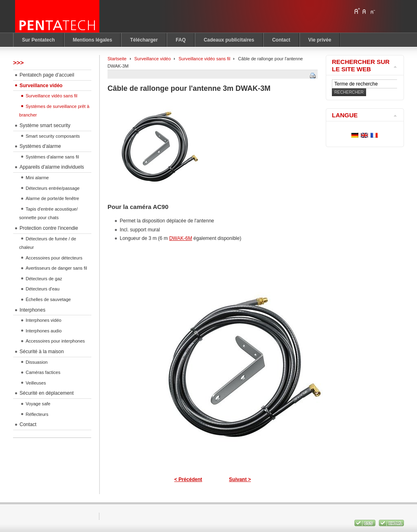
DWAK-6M (180, 238)
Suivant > (240, 479)
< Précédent (188, 479)
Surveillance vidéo (153, 59)
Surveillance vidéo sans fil (204, 59)
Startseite (117, 59)
